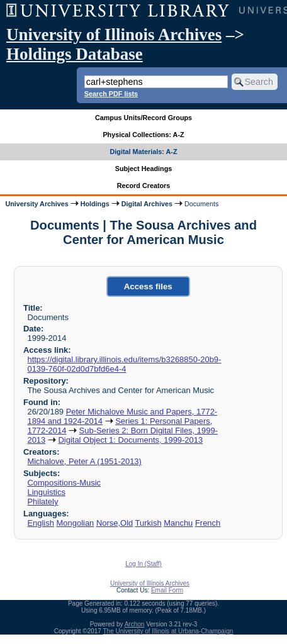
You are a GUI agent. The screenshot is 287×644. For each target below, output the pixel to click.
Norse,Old (115, 523)
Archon (135, 624)
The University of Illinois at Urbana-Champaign (168, 631)
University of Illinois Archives (114, 35)
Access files (148, 286)
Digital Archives (147, 204)
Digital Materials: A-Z (144, 152)
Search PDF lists (111, 94)
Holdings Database (75, 54)
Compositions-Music (64, 483)
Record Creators (144, 186)
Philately (42, 502)
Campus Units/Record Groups (143, 118)
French (208, 523)
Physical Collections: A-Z (143, 135)
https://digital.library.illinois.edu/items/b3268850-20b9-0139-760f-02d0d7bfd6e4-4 (124, 364)
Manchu (178, 523)
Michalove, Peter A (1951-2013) (84, 461)
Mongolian (76, 523)
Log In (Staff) (143, 564)
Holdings (95, 204)
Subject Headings (144, 169)
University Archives (37, 204)
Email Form (167, 590)
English (40, 523)
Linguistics (46, 492)
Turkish (149, 523)
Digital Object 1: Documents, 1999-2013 (130, 440)
